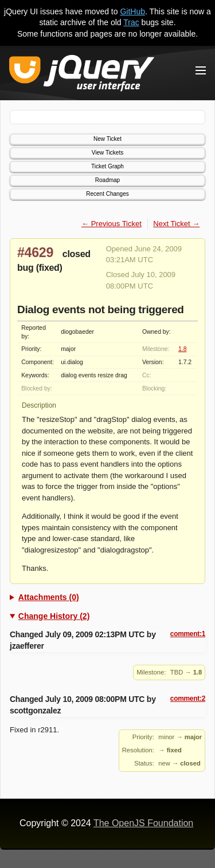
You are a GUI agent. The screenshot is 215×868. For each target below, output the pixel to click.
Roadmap (107, 180)
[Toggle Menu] (201, 70)
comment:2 (188, 699)
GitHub (132, 11)
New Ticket (107, 139)
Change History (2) (54, 616)
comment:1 (188, 634)
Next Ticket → (176, 224)
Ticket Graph (107, 166)
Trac (131, 22)
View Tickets (107, 153)
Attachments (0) (49, 597)
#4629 (35, 252)
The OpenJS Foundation (143, 823)
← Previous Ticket (112, 224)
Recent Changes (107, 194)
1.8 (182, 349)
